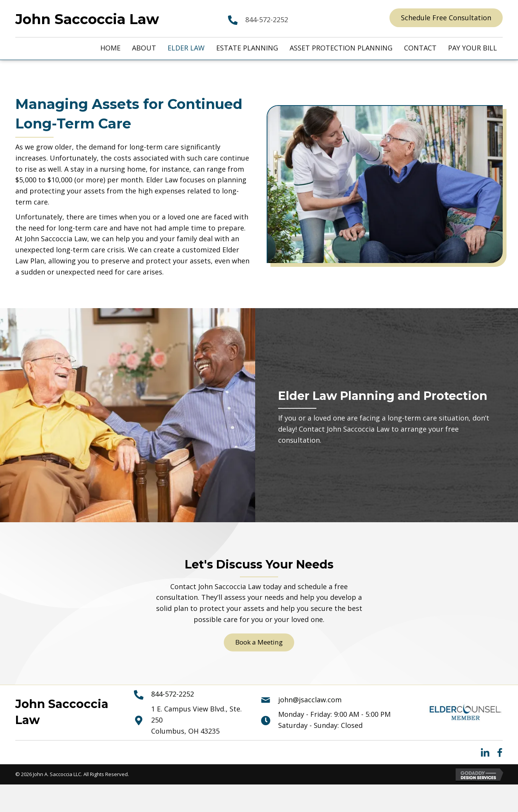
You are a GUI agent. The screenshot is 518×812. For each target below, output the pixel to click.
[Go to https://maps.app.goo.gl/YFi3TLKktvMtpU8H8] (190, 721)
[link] (110, 48)
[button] (446, 18)
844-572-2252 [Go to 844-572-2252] (267, 19)
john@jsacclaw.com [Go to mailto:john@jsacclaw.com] (310, 700)
